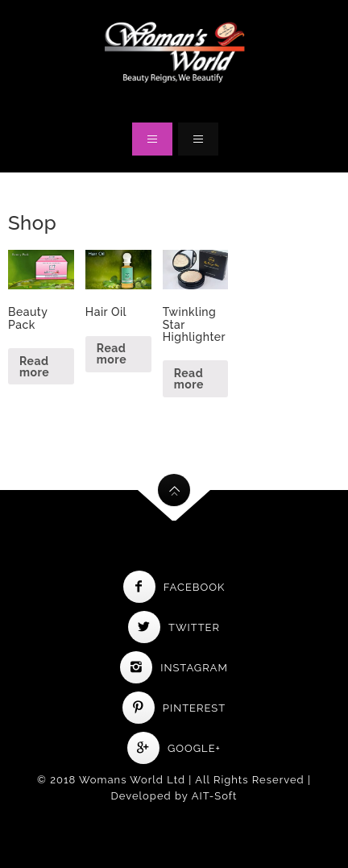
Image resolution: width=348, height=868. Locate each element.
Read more (34, 367)
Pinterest (174, 708)
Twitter (174, 627)
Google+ (174, 748)
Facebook (174, 587)
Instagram (174, 668)
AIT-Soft (215, 796)
